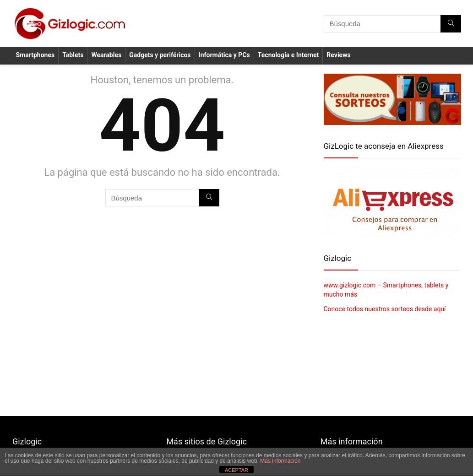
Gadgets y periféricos (160, 55)
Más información (280, 461)
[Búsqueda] (451, 24)
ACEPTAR (236, 470)
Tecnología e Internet (288, 55)
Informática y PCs (224, 55)
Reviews (338, 55)
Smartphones (35, 55)
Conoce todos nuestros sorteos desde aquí (385, 309)
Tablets (73, 55)
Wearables (106, 55)
